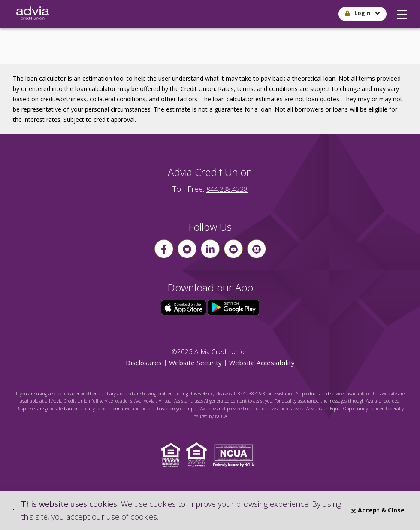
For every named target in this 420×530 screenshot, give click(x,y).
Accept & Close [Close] (378, 510)
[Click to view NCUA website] (236, 454)
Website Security (195, 363)
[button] (402, 12)
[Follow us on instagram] (257, 249)
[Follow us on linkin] (210, 249)
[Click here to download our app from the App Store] (184, 307)
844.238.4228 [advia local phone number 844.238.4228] (227, 189)
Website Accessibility (262, 363)
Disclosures (144, 363)
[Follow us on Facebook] (164, 249)
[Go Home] (33, 14)
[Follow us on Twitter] (187, 249)
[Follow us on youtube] (233, 249)
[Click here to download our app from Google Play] (234, 307)
